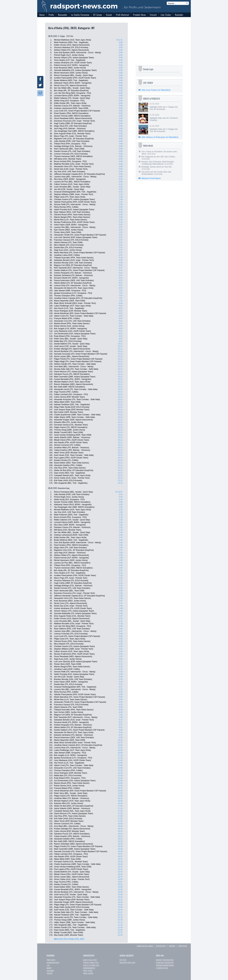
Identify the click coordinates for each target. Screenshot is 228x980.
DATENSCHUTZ (161, 946)
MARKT (49, 968)
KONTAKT (172, 946)
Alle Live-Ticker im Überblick (156, 90)
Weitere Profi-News (151, 178)
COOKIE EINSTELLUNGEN (145, 946)
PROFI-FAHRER (88, 973)
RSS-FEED (123, 960)
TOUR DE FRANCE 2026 (91, 963)
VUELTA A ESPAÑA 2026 (91, 965)
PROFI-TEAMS (88, 971)
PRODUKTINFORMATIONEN (165, 965)
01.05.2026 (165, 118)
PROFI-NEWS (51, 960)
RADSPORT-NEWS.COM (127, 963)
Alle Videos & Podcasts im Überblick (160, 137)
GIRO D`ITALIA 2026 (90, 960)
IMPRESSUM (183, 946)
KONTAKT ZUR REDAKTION (165, 960)
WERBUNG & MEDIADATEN (165, 963)
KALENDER (50, 971)
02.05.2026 (165, 107)
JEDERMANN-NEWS (53, 963)
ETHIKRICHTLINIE (162, 968)
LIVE (48, 965)
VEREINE (50, 973)
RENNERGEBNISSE (89, 968)
